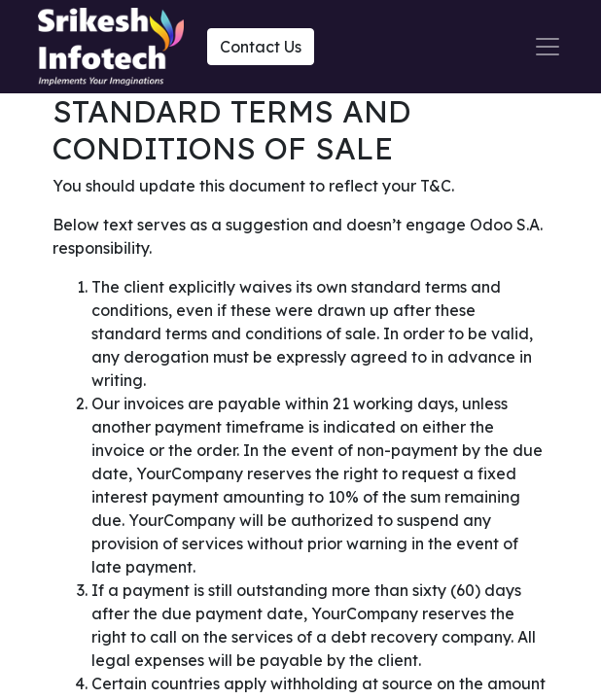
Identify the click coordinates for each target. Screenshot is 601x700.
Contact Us (261, 47)
